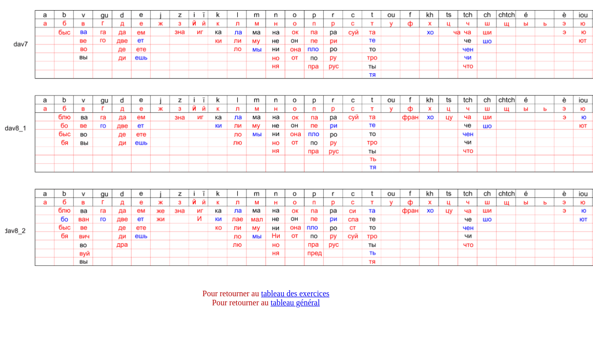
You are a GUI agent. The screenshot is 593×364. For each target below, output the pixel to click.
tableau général (295, 303)
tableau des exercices (295, 293)
